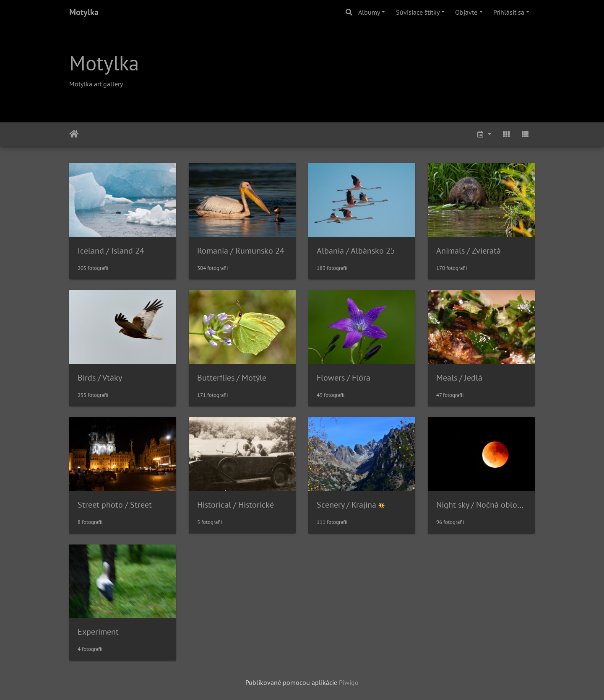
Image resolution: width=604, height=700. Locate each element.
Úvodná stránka (74, 134)
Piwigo (349, 682)
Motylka (84, 12)
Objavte (466, 12)
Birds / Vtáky (100, 378)
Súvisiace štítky (418, 12)
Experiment (98, 632)
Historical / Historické (236, 505)
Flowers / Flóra (344, 378)
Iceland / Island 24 (111, 251)
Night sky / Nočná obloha (481, 505)
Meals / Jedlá (459, 378)
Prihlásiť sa (509, 12)
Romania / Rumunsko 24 (241, 251)
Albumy (369, 12)
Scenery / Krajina (346, 505)
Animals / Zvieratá (469, 251)
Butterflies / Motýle (232, 378)
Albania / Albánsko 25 (356, 251)
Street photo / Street (115, 505)
